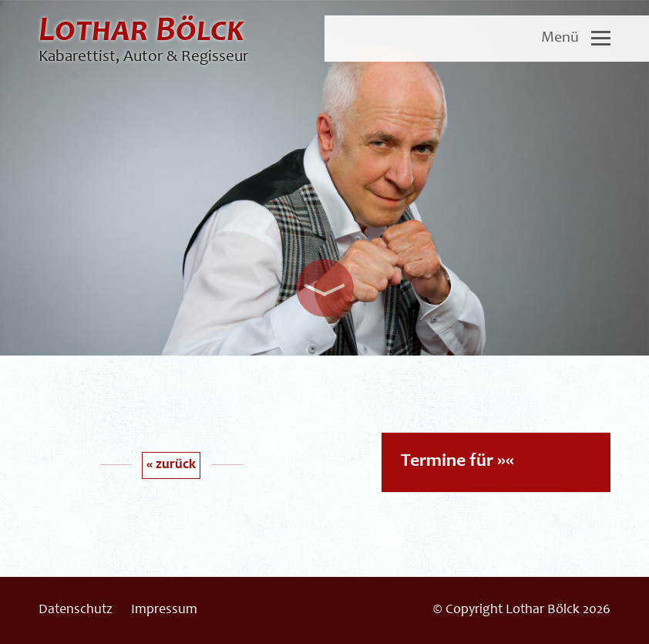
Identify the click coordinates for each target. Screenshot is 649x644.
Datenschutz (76, 610)
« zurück (171, 465)
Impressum (164, 610)
